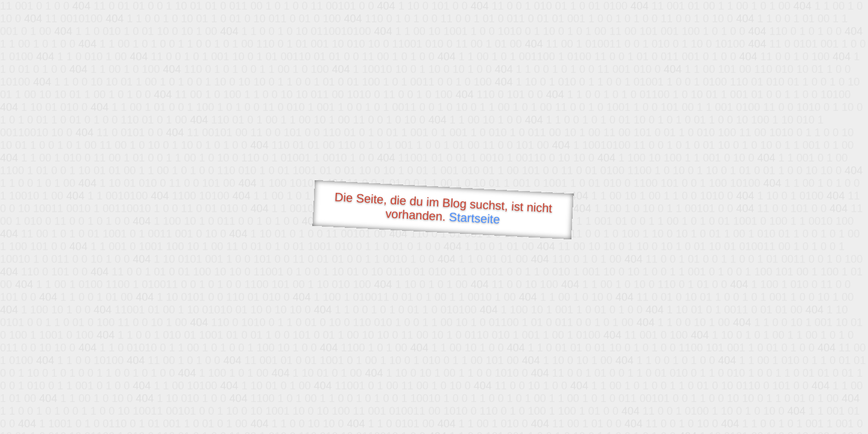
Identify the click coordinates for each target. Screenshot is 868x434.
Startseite (474, 218)
